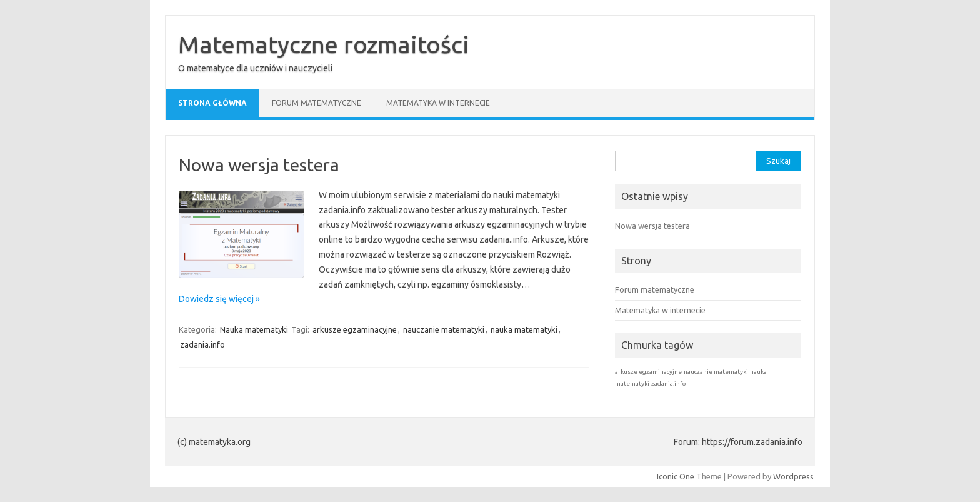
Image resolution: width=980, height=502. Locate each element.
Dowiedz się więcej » (219, 299)
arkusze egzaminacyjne (355, 329)
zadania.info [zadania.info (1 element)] (669, 384)
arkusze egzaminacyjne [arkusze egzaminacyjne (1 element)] (648, 372)
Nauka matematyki (254, 329)
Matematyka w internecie (438, 103)
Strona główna (212, 103)
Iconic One (676, 476)
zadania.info (202, 344)
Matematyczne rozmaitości (324, 44)
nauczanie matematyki (444, 329)
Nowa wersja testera (259, 165)
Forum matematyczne (317, 103)
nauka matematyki (524, 329)
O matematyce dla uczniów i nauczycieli (255, 68)
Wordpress (793, 476)
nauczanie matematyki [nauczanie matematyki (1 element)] (716, 372)
